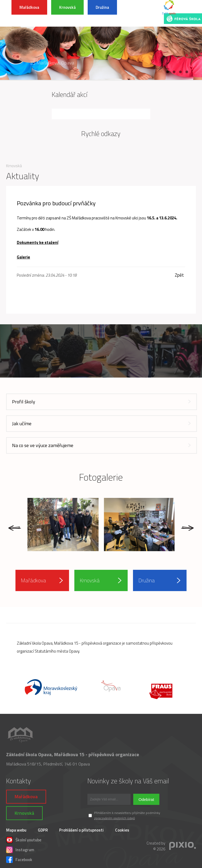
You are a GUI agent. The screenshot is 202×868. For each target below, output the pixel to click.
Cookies (122, 830)
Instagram (20, 849)
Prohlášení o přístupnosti (81, 830)
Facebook (19, 859)
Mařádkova (29, 7)
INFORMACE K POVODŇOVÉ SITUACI (140, 13)
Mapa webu (16, 830)
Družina (102, 7)
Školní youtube (24, 839)
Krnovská (67, 7)
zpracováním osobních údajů (114, 818)
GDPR (43, 830)
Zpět (179, 275)
